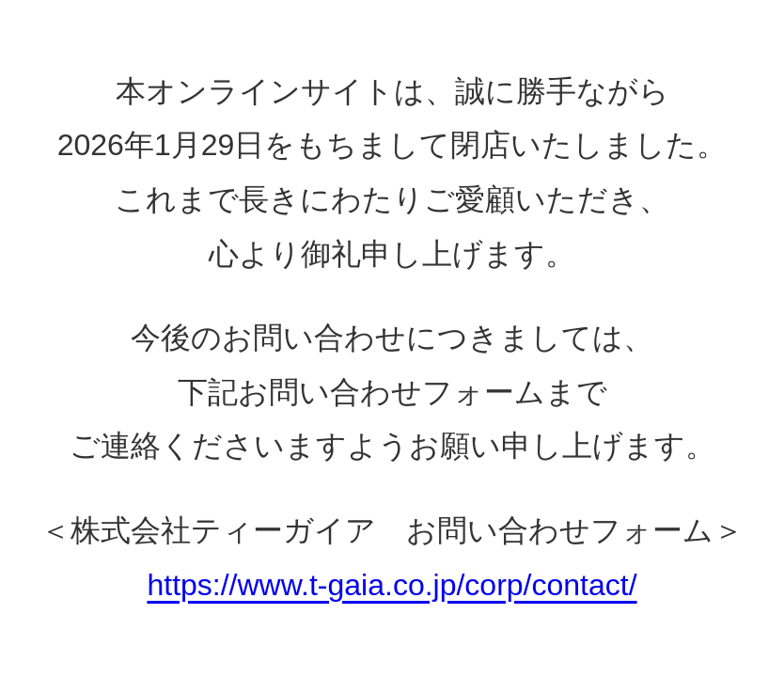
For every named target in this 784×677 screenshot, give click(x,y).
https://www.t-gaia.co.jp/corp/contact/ (392, 585)
